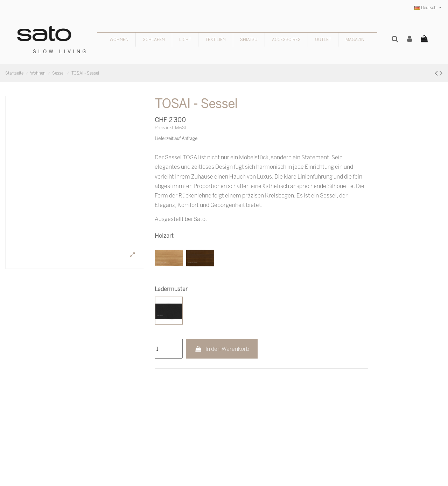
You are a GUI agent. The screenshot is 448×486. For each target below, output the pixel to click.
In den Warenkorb (222, 349)
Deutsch (429, 8)
